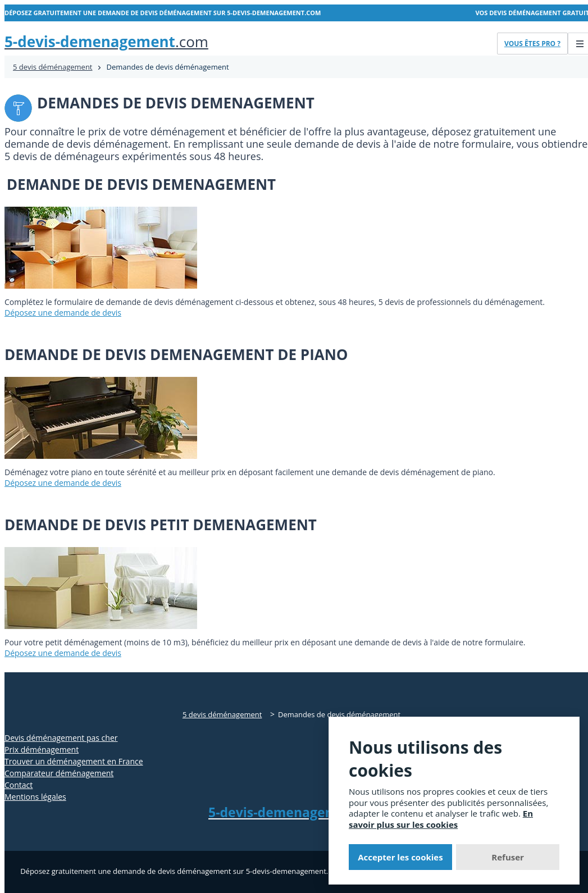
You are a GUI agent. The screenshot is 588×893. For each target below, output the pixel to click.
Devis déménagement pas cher (61, 738)
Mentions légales (35, 797)
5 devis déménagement (53, 67)
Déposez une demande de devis (63, 313)
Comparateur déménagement (59, 773)
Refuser (508, 857)
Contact (19, 785)
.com (106, 42)
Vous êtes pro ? (532, 44)
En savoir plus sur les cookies (441, 819)
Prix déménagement (42, 750)
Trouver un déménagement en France (74, 761)
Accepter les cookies (400, 857)
